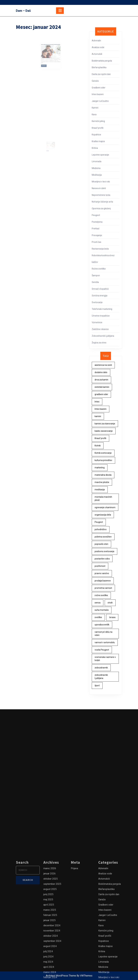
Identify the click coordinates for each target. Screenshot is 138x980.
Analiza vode (98, 47)
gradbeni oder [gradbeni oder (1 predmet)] (101, 394)
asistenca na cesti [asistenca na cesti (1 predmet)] (103, 365)
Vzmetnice (97, 322)
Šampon (96, 275)
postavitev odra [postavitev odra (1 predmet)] (102, 559)
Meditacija (97, 175)
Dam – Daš (23, 11)
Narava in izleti (99, 188)
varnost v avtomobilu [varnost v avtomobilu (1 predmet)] (105, 642)
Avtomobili (97, 54)
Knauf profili (98, 128)
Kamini (95, 108)
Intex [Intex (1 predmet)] (97, 402)
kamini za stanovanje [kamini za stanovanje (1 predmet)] (105, 424)
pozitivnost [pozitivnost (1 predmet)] (100, 566)
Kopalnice (96, 135)
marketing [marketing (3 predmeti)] (100, 468)
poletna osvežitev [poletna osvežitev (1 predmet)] (103, 537)
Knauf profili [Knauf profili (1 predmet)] (100, 438)
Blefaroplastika (99, 67)
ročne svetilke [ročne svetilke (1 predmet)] (101, 595)
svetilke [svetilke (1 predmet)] (98, 617)
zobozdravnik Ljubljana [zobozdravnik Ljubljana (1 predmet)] (101, 677)
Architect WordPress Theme (61, 976)
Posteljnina (97, 222)
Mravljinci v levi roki (101, 182)
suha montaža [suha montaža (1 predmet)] (102, 610)
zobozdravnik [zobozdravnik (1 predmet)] (101, 668)
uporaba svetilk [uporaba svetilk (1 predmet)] (102, 625)
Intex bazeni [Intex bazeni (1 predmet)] (101, 409)
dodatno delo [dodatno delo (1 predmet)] (101, 372)
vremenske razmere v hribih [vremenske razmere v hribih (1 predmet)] (105, 659)
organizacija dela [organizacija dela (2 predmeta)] (103, 515)
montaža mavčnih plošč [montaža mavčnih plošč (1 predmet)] (103, 498)
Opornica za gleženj (101, 208)
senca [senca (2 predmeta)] (98, 603)
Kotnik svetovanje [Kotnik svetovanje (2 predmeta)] (103, 453)
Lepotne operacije (100, 155)
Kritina (95, 148)
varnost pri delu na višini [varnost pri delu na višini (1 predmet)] (103, 634)
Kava (94, 114)
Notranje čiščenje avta (102, 202)
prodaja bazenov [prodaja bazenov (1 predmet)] (103, 581)
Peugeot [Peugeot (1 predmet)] (99, 522)
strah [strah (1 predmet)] (110, 603)
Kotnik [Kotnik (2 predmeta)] (98, 446)
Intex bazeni (98, 94)
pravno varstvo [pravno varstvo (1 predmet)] (102, 573)
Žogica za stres (99, 343)
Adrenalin (96, 41)
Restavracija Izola (100, 249)
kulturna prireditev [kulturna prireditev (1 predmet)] (103, 460)
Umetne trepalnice (101, 316)
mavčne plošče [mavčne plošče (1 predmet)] (102, 482)
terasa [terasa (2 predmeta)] (112, 617)
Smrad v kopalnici (100, 289)
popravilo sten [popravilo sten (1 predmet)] (101, 544)
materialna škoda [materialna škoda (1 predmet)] (103, 475)
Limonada (97, 161)
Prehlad (95, 229)
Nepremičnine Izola (101, 195)
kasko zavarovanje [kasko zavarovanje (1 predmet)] (104, 431)
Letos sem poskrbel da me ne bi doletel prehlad (51, 46)
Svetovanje (97, 302)
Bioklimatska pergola (102, 61)
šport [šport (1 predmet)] (97, 685)
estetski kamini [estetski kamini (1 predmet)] (102, 387)
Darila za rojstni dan (101, 74)
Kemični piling (98, 121)
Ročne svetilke (99, 269)
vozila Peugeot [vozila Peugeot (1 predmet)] (102, 650)
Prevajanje (97, 235)
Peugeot (96, 215)
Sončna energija (100, 296)
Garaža (95, 81)
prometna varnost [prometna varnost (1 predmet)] (103, 588)
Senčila (95, 282)
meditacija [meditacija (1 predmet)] (100, 490)
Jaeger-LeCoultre (100, 101)
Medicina (96, 168)
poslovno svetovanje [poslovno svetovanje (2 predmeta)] (104, 551)
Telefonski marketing (102, 309)
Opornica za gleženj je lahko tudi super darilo (50, 144)
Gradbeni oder (99, 88)
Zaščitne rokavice (100, 329)
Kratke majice (98, 141)
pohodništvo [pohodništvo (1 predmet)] (101, 529)
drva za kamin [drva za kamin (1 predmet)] (101, 380)
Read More (46, 61)
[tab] (60, 11)
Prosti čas (96, 242)
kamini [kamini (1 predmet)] (98, 416)
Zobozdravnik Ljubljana (103, 336)
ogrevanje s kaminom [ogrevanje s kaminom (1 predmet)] (105, 507)
